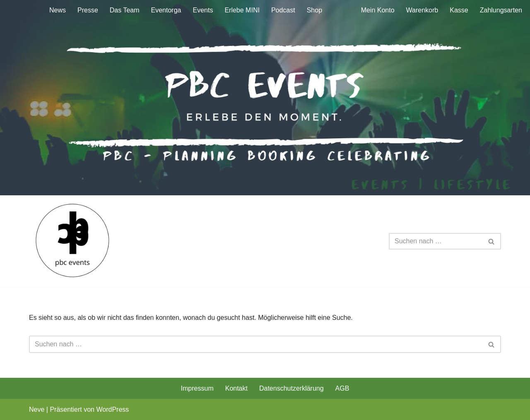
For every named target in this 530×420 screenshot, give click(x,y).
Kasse (459, 10)
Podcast (283, 10)
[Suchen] (436, 241)
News (58, 10)
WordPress (112, 409)
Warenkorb (422, 10)
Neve (37, 409)
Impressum (197, 388)
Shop (314, 10)
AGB (342, 388)
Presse (88, 10)
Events (203, 10)
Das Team (125, 10)
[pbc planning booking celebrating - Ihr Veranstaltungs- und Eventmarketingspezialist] (73, 241)
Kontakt (236, 388)
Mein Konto (378, 10)
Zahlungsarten (501, 10)
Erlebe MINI (242, 10)
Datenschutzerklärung (291, 388)
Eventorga (166, 10)
